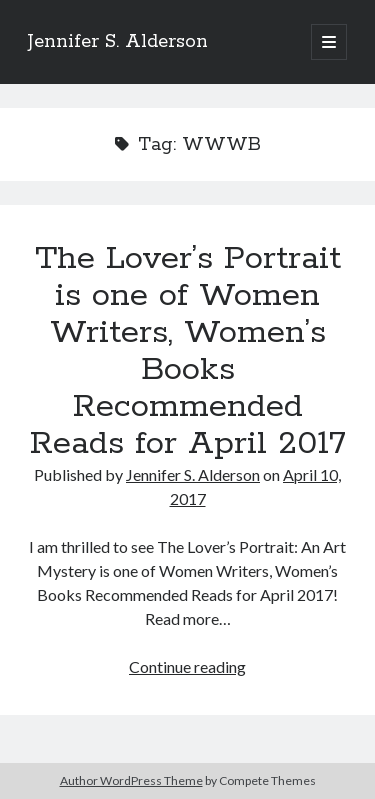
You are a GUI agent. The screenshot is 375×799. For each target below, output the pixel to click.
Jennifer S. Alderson (118, 42)
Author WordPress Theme (131, 780)
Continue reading (187, 666)
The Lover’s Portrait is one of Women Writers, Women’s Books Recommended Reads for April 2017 (188, 351)
